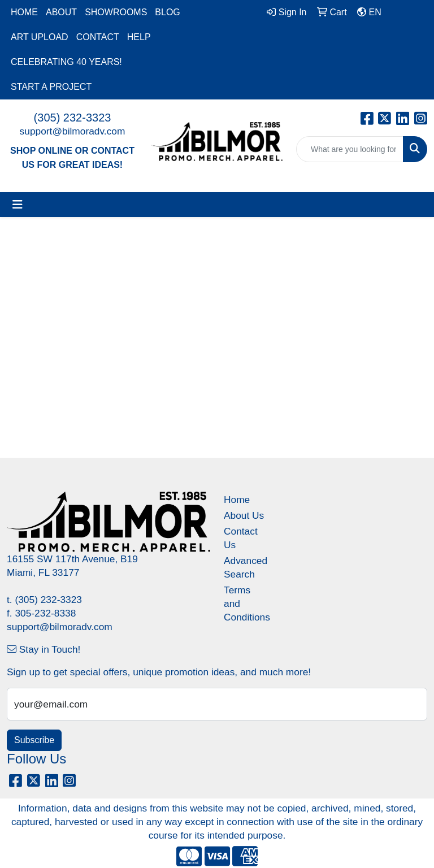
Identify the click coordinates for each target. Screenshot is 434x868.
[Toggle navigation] (18, 205)
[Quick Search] (350, 149)
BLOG (167, 12)
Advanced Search (244, 567)
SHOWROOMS (116, 12)
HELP (139, 37)
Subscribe (34, 740)
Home (237, 500)
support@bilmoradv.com (73, 131)
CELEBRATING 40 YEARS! (66, 62)
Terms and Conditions (244, 604)
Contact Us (241, 538)
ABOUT (61, 12)
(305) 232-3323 (73, 118)
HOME (24, 12)
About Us (244, 515)
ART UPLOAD (40, 37)
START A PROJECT (51, 87)
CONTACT (98, 37)
